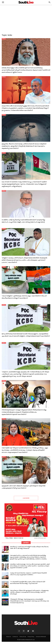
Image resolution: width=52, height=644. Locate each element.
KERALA (4, 39)
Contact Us (15, 637)
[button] (50, 2)
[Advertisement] (26, 18)
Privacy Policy (31, 637)
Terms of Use (23, 637)
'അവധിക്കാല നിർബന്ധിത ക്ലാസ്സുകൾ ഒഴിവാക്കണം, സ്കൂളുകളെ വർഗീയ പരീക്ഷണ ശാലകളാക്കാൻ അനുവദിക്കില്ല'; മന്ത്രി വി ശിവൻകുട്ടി (29, 592)
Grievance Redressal (41, 637)
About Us (9, 637)
